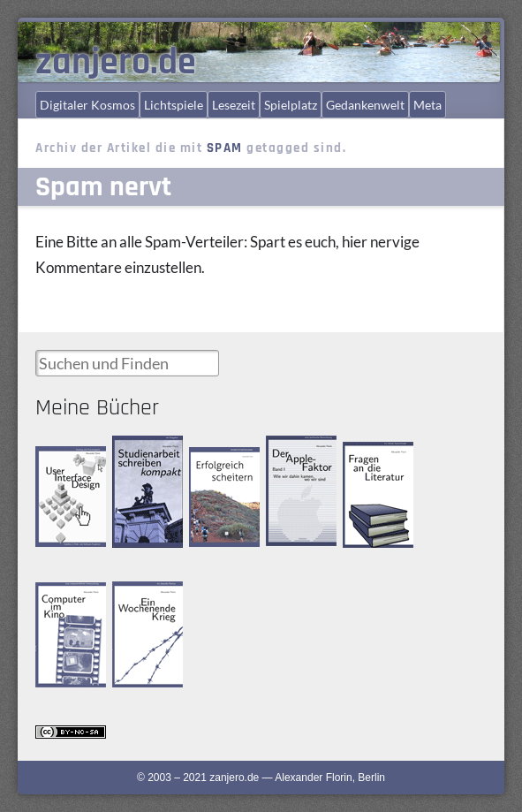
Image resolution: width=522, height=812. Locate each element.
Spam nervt (103, 187)
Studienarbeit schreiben (142, 451)
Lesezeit (234, 105)
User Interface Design (67, 461)
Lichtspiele (174, 105)
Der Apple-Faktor (291, 450)
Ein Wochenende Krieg (142, 605)
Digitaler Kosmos (87, 105)
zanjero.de (116, 63)
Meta (427, 105)
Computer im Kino (65, 597)
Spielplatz (291, 105)
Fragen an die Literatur (373, 457)
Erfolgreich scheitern (213, 463)
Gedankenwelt (365, 105)
